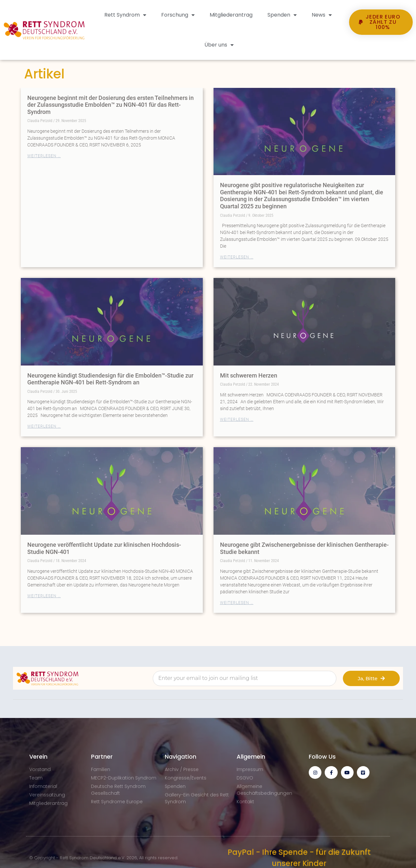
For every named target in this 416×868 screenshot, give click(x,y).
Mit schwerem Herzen (249, 375)
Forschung (178, 15)
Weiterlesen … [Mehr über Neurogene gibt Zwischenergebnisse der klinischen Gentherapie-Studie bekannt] (237, 603)
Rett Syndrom (125, 15)
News (322, 15)
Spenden (282, 15)
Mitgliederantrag (231, 15)
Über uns (219, 45)
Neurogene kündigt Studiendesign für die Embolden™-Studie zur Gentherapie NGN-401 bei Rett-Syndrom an (110, 379)
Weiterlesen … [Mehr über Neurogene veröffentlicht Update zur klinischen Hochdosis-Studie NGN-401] (44, 596)
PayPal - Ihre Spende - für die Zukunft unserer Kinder (299, 858)
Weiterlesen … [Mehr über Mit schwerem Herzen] (237, 420)
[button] (381, 47)
